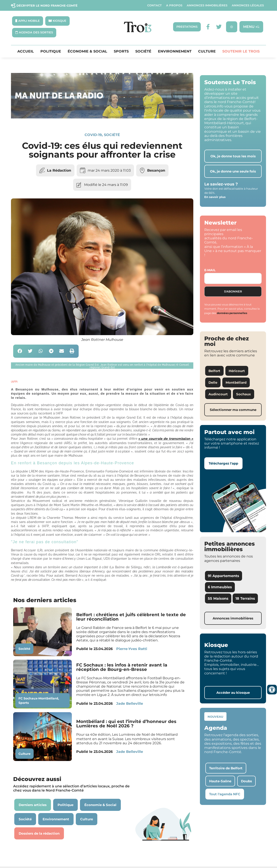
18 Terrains (245, 598)
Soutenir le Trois (241, 51)
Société (143, 51)
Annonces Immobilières (207, 5)
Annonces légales (248, 5)
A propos (174, 5)
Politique (51, 51)
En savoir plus (215, 197)
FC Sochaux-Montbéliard (38, 698)
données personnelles (232, 313)
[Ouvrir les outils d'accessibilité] (272, 690)
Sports (121, 51)
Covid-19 (93, 135)
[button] (20, 351)
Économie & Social (87, 51)
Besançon (156, 170)
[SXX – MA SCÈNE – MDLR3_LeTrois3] (102, 117)
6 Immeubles (220, 587)
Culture (207, 51)
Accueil (26, 51)
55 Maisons (218, 598)
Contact (154, 5)
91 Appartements (224, 576)
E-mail (210, 270)
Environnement (175, 51)
